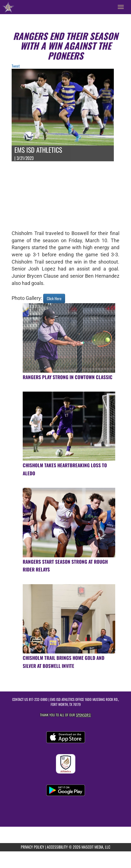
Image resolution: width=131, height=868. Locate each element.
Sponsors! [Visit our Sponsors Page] (84, 715)
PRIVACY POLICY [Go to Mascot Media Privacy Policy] (33, 847)
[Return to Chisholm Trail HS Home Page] (8, 7)
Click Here (54, 298)
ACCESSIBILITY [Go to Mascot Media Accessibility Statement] (57, 847)
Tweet (16, 66)
